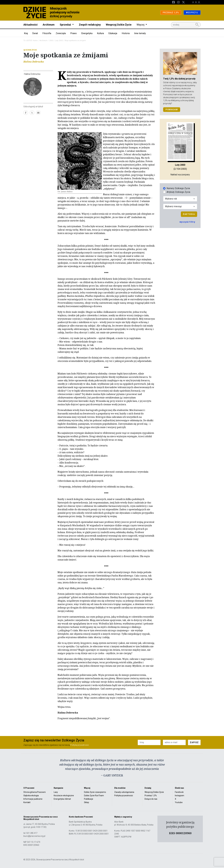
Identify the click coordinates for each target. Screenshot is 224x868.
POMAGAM (172, 110)
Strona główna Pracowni (34, 792)
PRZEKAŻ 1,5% (171, 13)
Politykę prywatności (80, 745)
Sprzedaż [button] (66, 25)
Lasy (56, 792)
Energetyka (87, 33)
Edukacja (113, 33)
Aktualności (30, 25)
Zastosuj (189, 214)
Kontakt (27, 802)
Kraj (26, 33)
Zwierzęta (61, 33)
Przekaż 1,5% (151, 796)
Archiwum (49, 25)
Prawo (73, 33)
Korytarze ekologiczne (64, 796)
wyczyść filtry (187, 222)
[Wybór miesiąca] (180, 206)
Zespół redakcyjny (90, 25)
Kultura (100, 33)
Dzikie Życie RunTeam (94, 796)
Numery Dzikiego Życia (178, 188)
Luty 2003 (59, 41)
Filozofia (47, 33)
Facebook (179, 792)
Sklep (86, 802)
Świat (35, 33)
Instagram (179, 796)
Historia (126, 33)
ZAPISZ (194, 742)
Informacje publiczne (33, 799)
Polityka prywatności (124, 796)
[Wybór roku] (180, 199)
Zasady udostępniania (124, 792)
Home (35, 41)
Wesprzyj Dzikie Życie (119, 25)
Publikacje (89, 799)
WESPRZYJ (192, 13)
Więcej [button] (141, 25)
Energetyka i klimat (62, 799)
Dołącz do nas (151, 799)
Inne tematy (140, 33)
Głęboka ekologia (31, 796)
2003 (51, 41)
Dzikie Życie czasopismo (95, 792)
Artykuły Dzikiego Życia (178, 192)
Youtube (179, 802)
